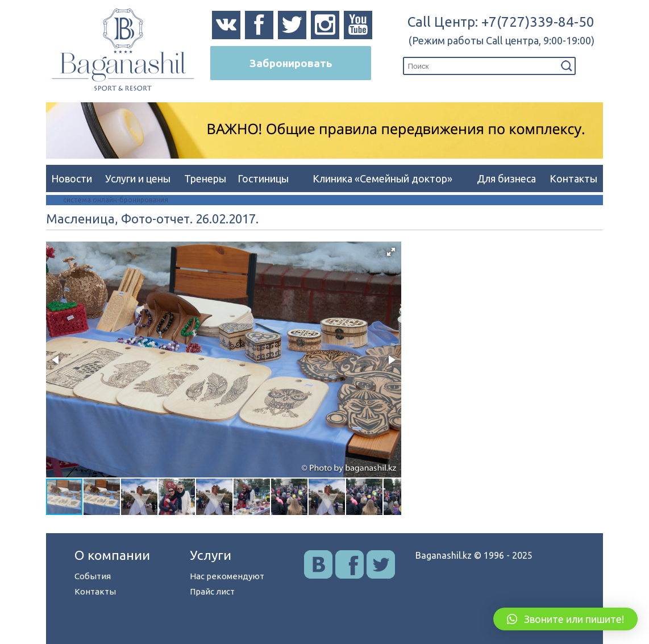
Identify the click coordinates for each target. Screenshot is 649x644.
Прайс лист (212, 591)
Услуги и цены (138, 178)
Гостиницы (263, 178)
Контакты (573, 178)
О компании (112, 555)
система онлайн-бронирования (116, 200)
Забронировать (291, 63)
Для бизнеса (506, 178)
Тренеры (205, 178)
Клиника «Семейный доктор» (382, 178)
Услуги (211, 555)
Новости (72, 178)
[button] (391, 252)
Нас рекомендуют (227, 576)
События (93, 576)
